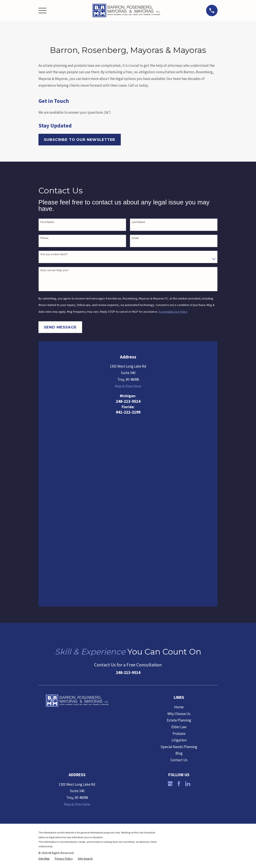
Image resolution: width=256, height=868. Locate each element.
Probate (179, 554)
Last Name (138, 222)
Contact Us (179, 581)
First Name (47, 222)
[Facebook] (179, 604)
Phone (45, 238)
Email (135, 238)
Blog (179, 574)
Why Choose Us (179, 534)
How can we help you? (55, 270)
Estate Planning (179, 541)
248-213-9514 (128, 401)
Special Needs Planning (179, 567)
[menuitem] (44, 679)
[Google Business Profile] (170, 604)
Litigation (179, 561)
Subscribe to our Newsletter (80, 140)
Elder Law (179, 548)
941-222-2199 (128, 412)
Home (179, 528)
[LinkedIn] (188, 604)
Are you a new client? (54, 254)
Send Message (60, 327)
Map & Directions (128, 386)
